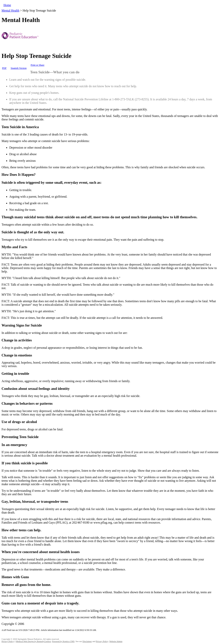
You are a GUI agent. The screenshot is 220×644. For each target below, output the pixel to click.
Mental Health (10, 11)
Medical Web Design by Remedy (33, 641)
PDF (4, 68)
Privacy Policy (8, 641)
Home (7, 5)
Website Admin (116, 641)
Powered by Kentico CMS (63, 641)
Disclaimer (87, 641)
